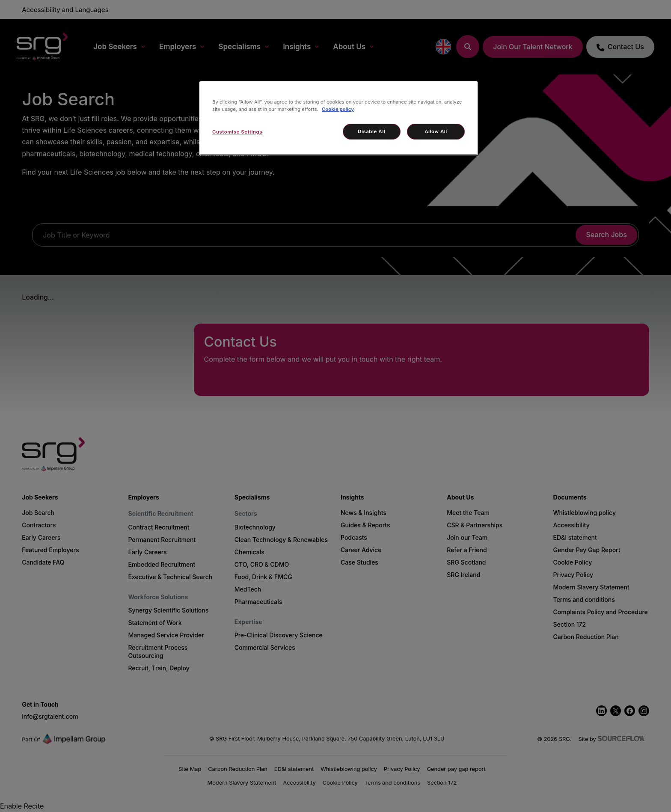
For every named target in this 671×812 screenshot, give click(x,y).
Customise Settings (237, 132)
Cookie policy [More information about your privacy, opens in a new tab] (338, 109)
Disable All (371, 131)
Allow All (436, 131)
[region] (338, 118)
